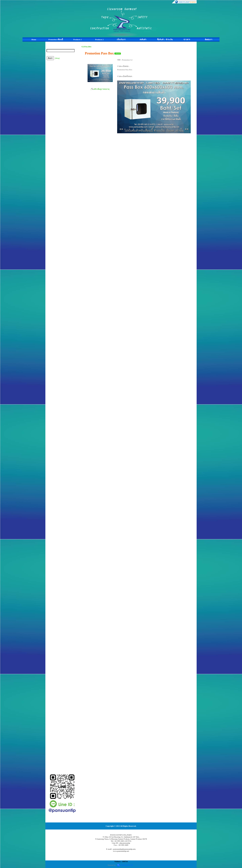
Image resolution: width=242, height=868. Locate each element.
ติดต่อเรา (209, 40)
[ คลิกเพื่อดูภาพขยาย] (100, 89)
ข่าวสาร (187, 40)
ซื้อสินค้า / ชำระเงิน (165, 40)
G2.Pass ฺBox (86, 47)
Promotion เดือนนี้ (56, 40)
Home (34, 40)
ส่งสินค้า (143, 40)
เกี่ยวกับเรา (121, 40)
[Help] (57, 58)
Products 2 (99, 40)
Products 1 (77, 40)
